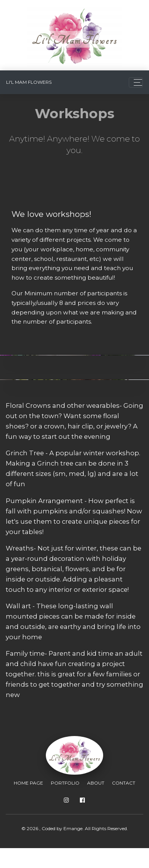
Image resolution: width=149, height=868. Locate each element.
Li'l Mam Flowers (29, 82)
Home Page (28, 783)
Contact (124, 783)
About (96, 783)
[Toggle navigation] (136, 82)
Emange (73, 828)
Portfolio (65, 783)
